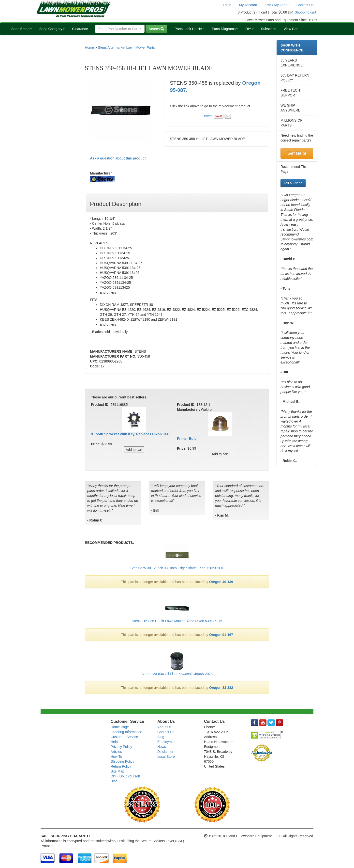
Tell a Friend (293, 183)
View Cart (291, 29)
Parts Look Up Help (189, 29)
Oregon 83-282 (221, 688)
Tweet (208, 116)
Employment (167, 742)
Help (114, 742)
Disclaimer (165, 752)
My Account (248, 5)
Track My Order (277, 5)
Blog (114, 781)
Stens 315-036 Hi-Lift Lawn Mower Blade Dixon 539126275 (177, 621)
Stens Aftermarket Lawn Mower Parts (126, 47)
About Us (164, 727)
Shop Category (52, 29)
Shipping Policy (122, 761)
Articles (116, 752)
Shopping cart (306, 12)
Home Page (120, 727)
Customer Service (124, 737)
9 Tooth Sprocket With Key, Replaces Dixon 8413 (131, 434)
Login (227, 5)
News (162, 747)
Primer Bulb (187, 439)
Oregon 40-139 (221, 582)
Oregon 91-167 (221, 635)
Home (89, 47)
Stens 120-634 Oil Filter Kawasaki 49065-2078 (177, 674)
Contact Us (305, 5)
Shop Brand (22, 29)
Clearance (80, 29)
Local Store (166, 757)
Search (156, 29)
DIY (249, 29)
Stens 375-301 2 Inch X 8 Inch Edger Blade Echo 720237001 (177, 568)
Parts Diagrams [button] (225, 29)
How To (116, 757)
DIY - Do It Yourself (125, 776)
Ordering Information (126, 732)
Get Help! (297, 153)
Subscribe (269, 29)
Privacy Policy (121, 747)
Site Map (117, 771)
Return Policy (121, 766)
